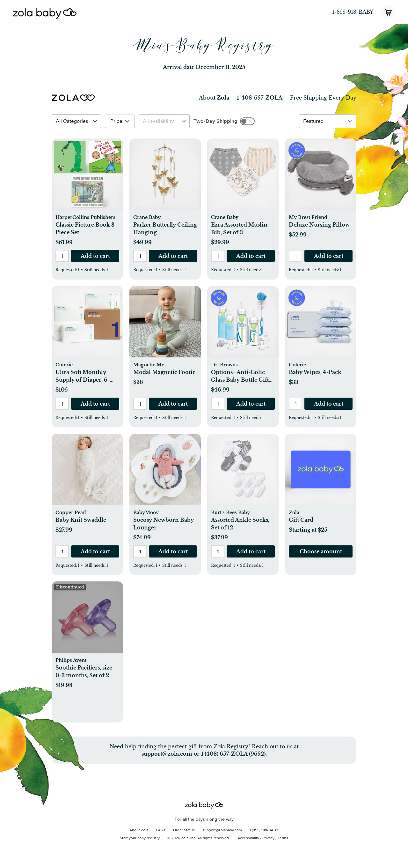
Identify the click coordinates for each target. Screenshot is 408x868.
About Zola (214, 98)
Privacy (268, 838)
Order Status (184, 830)
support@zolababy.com (222, 830)
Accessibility (248, 838)
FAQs (161, 830)
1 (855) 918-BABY (264, 830)
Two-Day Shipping (215, 121)
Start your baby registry (140, 838)
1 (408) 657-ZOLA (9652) (233, 754)
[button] (87, 178)
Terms (283, 838)
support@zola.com (167, 754)
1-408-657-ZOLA (260, 98)
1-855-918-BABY (353, 12)
